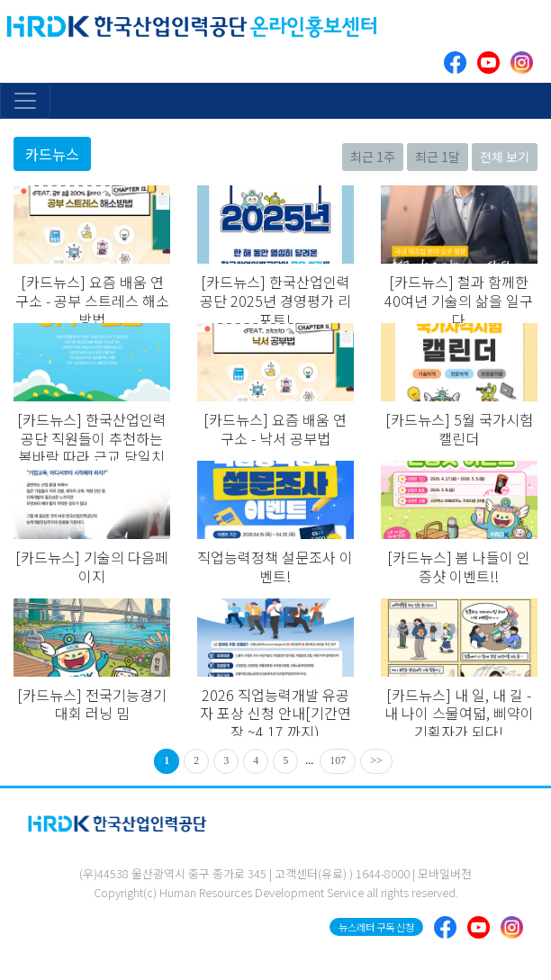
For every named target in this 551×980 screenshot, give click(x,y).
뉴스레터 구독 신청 (376, 927)
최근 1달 (438, 157)
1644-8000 (383, 873)
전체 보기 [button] (505, 157)
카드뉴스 (52, 154)
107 (338, 760)
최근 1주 (373, 157)
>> (376, 760)
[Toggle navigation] (25, 101)
